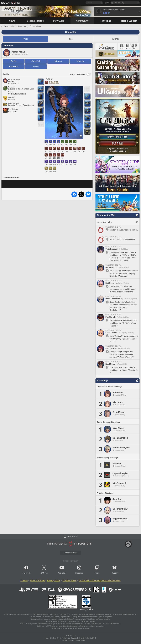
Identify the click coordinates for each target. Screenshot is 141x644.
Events (116, 39)
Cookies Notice (69, 580)
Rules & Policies (37, 580)
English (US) (119, 3)
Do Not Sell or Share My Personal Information (100, 580)
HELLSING (13, 111)
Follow (36, 66)
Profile (26, 39)
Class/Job (36, 61)
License (24, 580)
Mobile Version (72, 536)
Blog (70, 39)
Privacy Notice (54, 580)
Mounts (80, 61)
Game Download (70, 553)
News (45, 573)
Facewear (14, 66)
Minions (58, 61)
